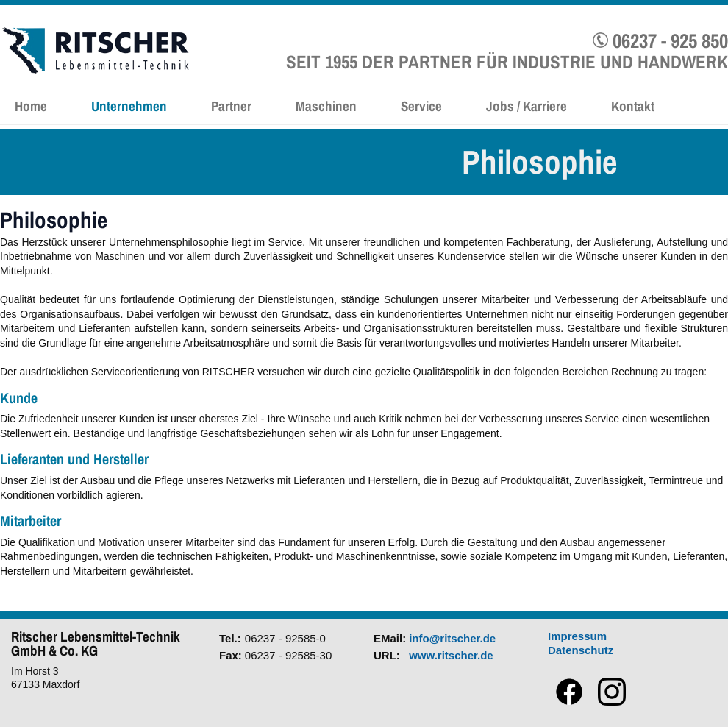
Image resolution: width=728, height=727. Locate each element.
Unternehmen (129, 106)
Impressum (577, 636)
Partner (231, 106)
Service (421, 106)
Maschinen (326, 106)
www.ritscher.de (451, 655)
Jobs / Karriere (527, 106)
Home (31, 106)
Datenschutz (581, 650)
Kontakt (633, 106)
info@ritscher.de (452, 638)
